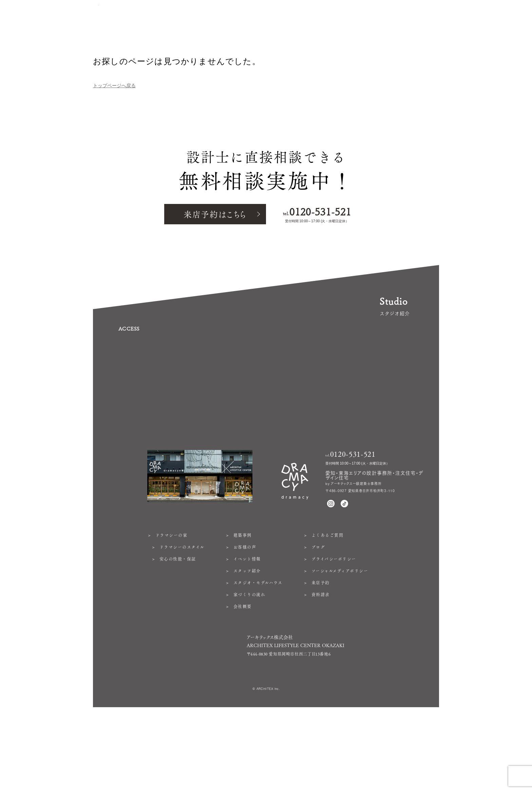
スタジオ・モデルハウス (258, 659)
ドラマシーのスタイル (182, 624)
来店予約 (321, 659)
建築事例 (243, 612)
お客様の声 (245, 624)
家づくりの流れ (250, 671)
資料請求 (321, 671)
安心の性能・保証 (178, 635)
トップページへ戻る (114, 86)
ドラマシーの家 (172, 612)
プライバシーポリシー (334, 635)
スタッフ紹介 (247, 647)
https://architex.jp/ (264, 736)
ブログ (318, 624)
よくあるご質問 (328, 612)
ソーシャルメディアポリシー (340, 647)
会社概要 (243, 683)
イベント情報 (247, 635)
